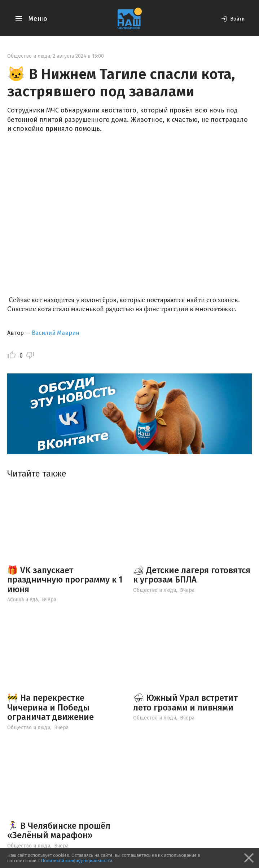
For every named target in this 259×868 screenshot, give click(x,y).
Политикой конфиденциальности (76, 861)
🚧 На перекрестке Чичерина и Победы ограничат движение (51, 707)
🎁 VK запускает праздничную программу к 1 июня (65, 580)
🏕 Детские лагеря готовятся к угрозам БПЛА (192, 575)
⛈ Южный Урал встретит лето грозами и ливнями (185, 703)
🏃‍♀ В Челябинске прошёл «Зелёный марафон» (59, 831)
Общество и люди (29, 56)
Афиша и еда (23, 600)
